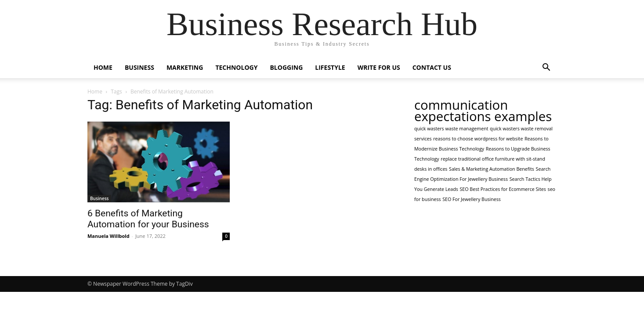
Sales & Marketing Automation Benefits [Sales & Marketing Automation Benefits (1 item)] (492, 169)
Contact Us (432, 67)
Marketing (185, 67)
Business (139, 67)
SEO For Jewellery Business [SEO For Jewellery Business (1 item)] (472, 199)
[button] (546, 68)
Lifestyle (330, 67)
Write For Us (379, 67)
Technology (236, 67)
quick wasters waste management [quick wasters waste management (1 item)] (451, 129)
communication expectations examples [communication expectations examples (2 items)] (483, 111)
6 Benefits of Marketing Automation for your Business (148, 219)
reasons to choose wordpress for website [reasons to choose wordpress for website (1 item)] (478, 139)
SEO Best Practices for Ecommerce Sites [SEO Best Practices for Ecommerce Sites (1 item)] (503, 189)
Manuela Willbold (109, 236)
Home (103, 67)
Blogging (286, 67)
